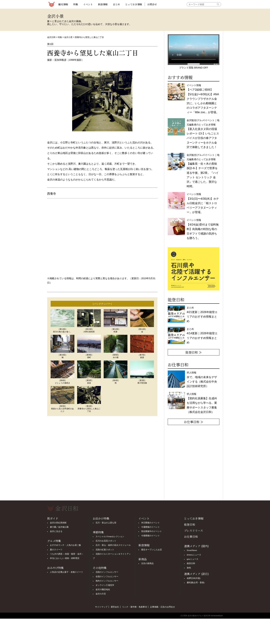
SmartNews (192, 550)
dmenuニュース (194, 555)
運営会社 (115, 607)
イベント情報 (203, 99)
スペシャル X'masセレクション (110, 536)
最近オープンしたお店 (152, 550)
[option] (194, 269)
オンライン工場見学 (105, 585)
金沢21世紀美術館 (58, 523)
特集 (76, 4)
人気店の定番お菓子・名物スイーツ (66, 572)
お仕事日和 (191, 537)
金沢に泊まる (56, 531)
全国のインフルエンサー (107, 577)
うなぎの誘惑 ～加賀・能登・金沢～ (67, 554)
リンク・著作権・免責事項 (134, 607)
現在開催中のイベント (152, 531)
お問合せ (152, 4)
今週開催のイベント (150, 527)
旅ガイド (53, 518)
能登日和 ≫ (194, 352)
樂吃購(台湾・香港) (196, 583)
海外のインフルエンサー (107, 581)
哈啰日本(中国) (194, 578)
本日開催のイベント (150, 523)
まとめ (116, 4)
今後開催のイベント (150, 536)
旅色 (189, 568)
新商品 (143, 559)
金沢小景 (68, 37)
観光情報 (63, 4)
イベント (88, 4)
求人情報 (202, 403)
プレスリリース (194, 531)
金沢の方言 (101, 594)
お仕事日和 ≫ (194, 422)
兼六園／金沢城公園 (59, 527)
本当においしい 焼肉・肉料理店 (65, 558)
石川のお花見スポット (106, 541)
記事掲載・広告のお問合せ (163, 607)
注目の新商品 (147, 563)
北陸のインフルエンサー (107, 572)
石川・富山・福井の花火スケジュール (113, 545)
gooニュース (193, 559)
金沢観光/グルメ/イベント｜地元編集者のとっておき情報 (203, 134)
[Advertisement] (102, 458)
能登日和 (190, 525)
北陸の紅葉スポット (105, 550)
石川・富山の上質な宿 (106, 523)
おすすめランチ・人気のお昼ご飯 (65, 545)
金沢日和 (51, 37)
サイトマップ (101, 607)
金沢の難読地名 (103, 589)
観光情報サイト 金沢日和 (51, 4)
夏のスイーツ (56, 550)
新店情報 (103, 4)
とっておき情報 (134, 4)
